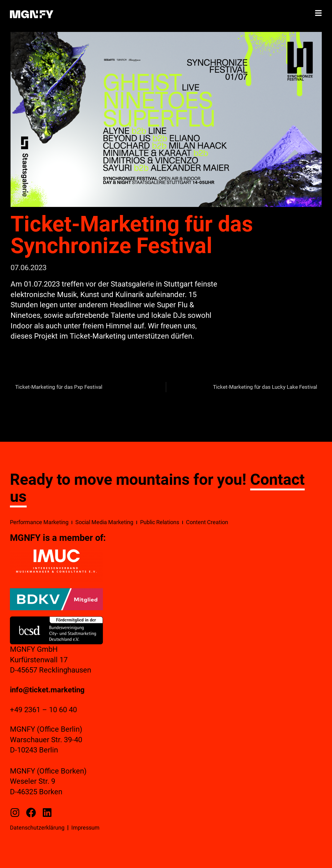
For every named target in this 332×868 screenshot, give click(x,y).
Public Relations (160, 522)
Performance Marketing (39, 522)
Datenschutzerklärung (37, 828)
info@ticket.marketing (47, 690)
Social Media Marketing (104, 522)
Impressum (85, 828)
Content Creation (207, 522)
